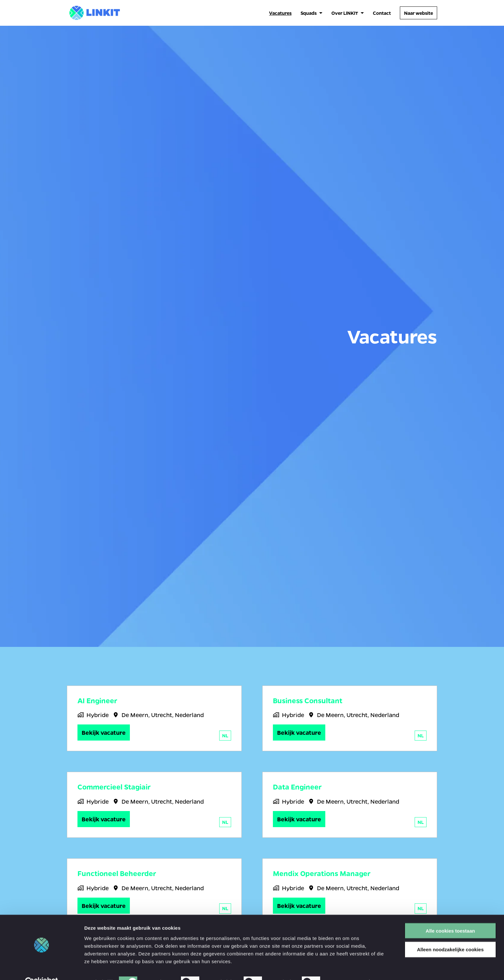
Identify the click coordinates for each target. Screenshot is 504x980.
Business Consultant (308, 701)
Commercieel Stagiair (114, 787)
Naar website (419, 13)
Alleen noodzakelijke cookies (450, 935)
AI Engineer (97, 701)
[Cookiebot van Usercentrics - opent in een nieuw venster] (42, 967)
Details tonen (347, 967)
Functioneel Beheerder (117, 873)
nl (225, 735)
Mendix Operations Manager (322, 873)
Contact (382, 13)
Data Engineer (297, 787)
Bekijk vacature (104, 733)
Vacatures (280, 13)
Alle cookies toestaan (450, 916)
